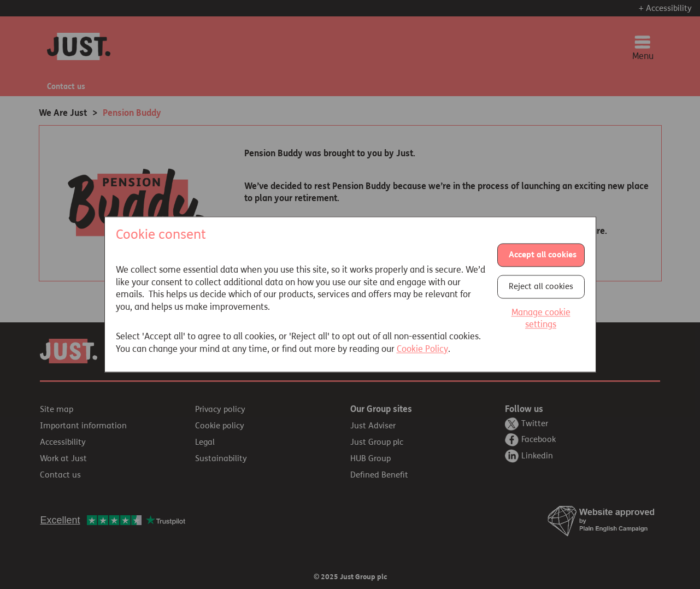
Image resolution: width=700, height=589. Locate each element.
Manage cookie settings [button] (541, 318)
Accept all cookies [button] (543, 255)
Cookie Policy (422, 349)
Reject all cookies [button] (541, 286)
